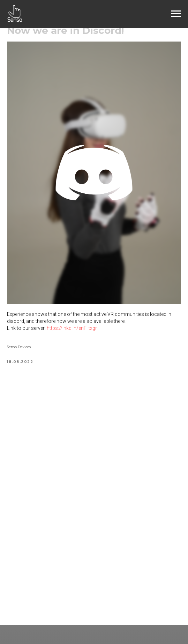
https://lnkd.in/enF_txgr (72, 328)
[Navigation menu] (176, 14)
